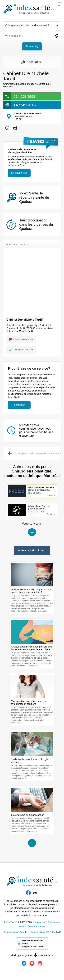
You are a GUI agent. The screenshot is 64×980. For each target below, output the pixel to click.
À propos (40, 922)
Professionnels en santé (34, 944)
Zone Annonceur (37, 926)
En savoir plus (19, 173)
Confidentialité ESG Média (45, 932)
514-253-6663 (25, 97)
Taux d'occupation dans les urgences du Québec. (36, 224)
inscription (30, 387)
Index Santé (11, 922)
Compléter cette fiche (24, 350)
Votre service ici (32, 524)
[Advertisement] (32, 282)
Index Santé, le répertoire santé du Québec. (34, 197)
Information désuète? (23, 339)
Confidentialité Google (15, 932)
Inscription (19, 405)
